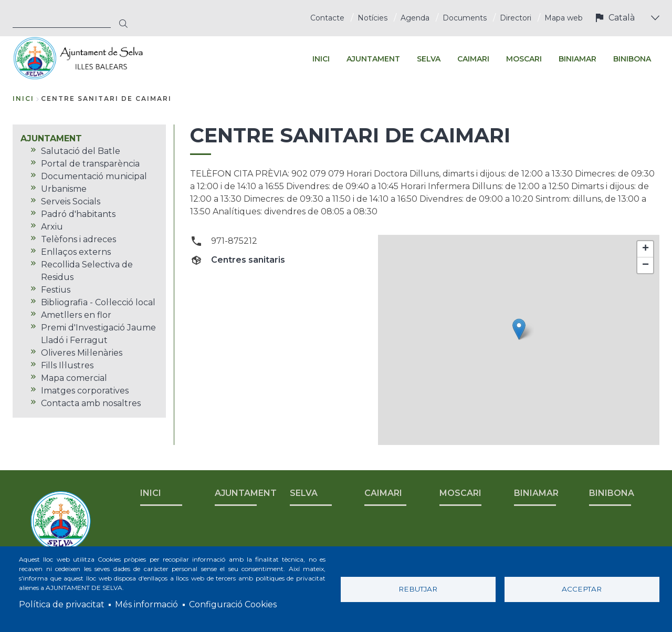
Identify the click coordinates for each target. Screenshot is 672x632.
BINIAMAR (536, 493)
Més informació (146, 604)
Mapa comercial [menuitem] (74, 378)
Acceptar (582, 589)
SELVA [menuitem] (429, 59)
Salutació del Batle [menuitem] (81, 151)
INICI (151, 493)
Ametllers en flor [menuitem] (76, 315)
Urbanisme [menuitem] (64, 189)
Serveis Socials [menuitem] (71, 201)
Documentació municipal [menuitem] (94, 176)
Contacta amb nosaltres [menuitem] (91, 403)
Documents (465, 18)
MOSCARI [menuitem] (524, 59)
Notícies (372, 18)
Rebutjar (418, 589)
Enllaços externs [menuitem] (76, 252)
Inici (23, 99)
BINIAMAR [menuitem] (577, 59)
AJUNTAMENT (246, 493)
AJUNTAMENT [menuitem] (373, 59)
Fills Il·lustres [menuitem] (67, 365)
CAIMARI (383, 493)
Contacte (327, 18)
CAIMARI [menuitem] (473, 59)
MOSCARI (460, 493)
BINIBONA (612, 493)
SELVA (304, 493)
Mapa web (564, 18)
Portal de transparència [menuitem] (90, 164)
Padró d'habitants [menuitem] (78, 214)
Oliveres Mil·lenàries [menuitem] (82, 353)
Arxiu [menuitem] (52, 227)
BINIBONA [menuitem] (632, 59)
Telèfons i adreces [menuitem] (78, 239)
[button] (519, 329)
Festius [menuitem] (56, 290)
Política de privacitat (62, 604)
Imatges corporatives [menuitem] (85, 391)
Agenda (415, 18)
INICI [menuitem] (321, 59)
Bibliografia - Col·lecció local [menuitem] (98, 302)
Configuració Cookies (233, 604)
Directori (516, 18)
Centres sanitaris (248, 260)
